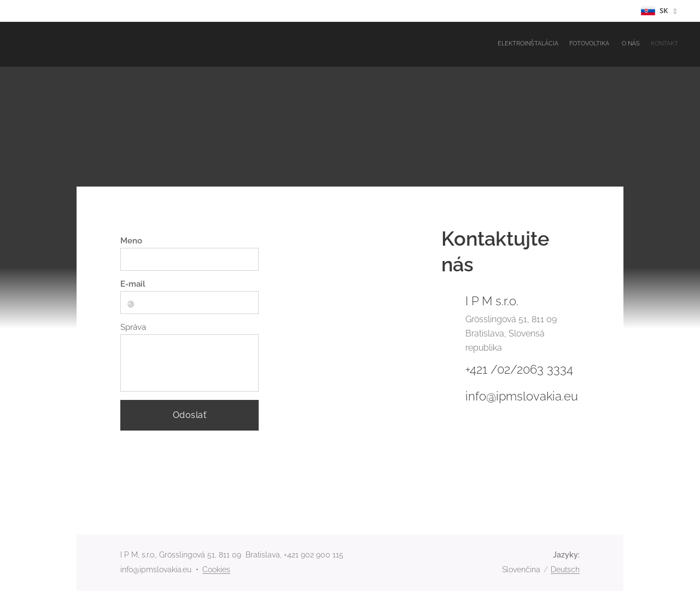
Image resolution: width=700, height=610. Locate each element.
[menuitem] (647, 44)
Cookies (216, 570)
